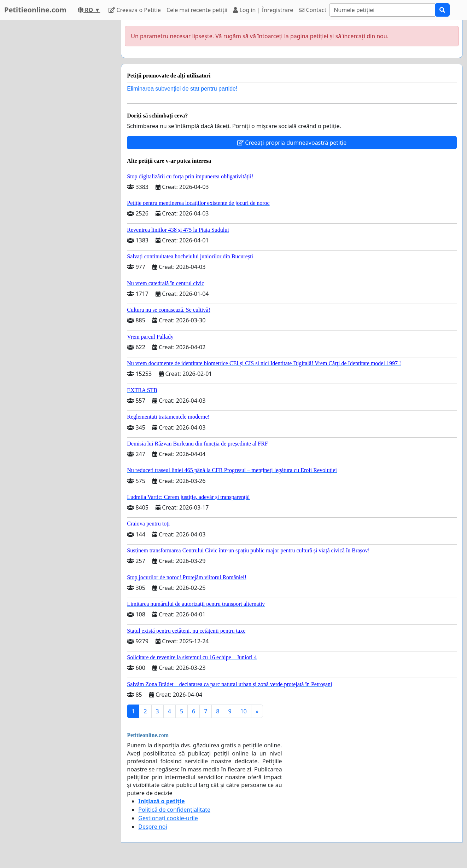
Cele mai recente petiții (197, 10)
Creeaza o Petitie (135, 10)
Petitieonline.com (35, 10)
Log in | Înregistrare (263, 10)
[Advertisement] (57, 126)
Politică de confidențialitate (174, 810)
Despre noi (153, 827)
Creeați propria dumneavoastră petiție (292, 143)
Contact (313, 10)
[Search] (382, 10)
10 (244, 711)
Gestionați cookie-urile (168, 818)
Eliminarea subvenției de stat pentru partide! (182, 89)
